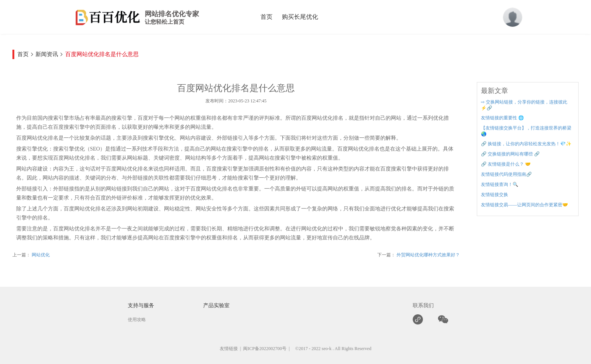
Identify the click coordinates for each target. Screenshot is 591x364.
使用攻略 (137, 320)
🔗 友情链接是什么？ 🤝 (506, 164)
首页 (266, 17)
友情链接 (229, 349)
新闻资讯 (47, 54)
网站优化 (40, 255)
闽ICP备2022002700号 (265, 349)
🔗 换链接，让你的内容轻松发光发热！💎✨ (526, 144)
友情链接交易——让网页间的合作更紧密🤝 (524, 205)
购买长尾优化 (300, 17)
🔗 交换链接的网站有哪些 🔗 (510, 154)
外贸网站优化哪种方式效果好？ (428, 255)
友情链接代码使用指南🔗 (506, 174)
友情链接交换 (495, 195)
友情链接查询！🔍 (500, 184)
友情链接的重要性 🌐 (502, 118)
